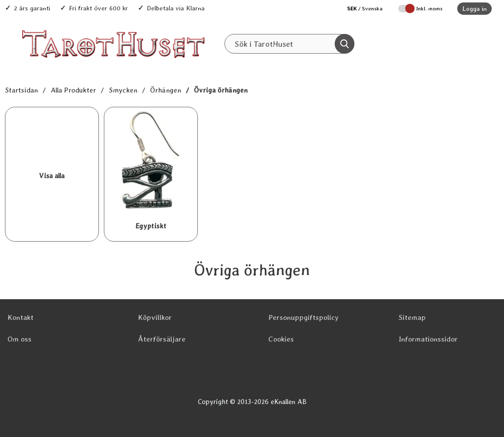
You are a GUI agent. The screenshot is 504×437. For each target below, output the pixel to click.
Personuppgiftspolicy (303, 317)
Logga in (474, 9)
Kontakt (20, 317)
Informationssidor (428, 339)
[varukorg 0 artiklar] (468, 44)
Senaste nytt (262, 65)
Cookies (281, 339)
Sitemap (412, 317)
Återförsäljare (162, 339)
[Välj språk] (360, 9)
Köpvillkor (155, 317)
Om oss (19, 339)
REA (309, 65)
